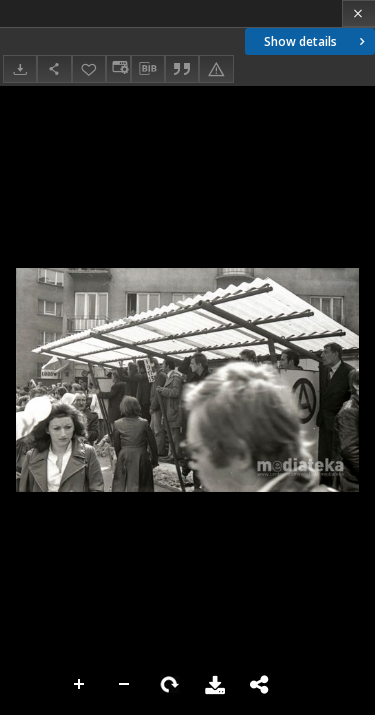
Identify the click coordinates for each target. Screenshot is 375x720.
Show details (316, 41)
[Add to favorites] (89, 68)
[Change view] (118, 68)
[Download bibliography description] (148, 69)
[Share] (54, 68)
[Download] (20, 68)
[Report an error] (216, 68)
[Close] (358, 13)
